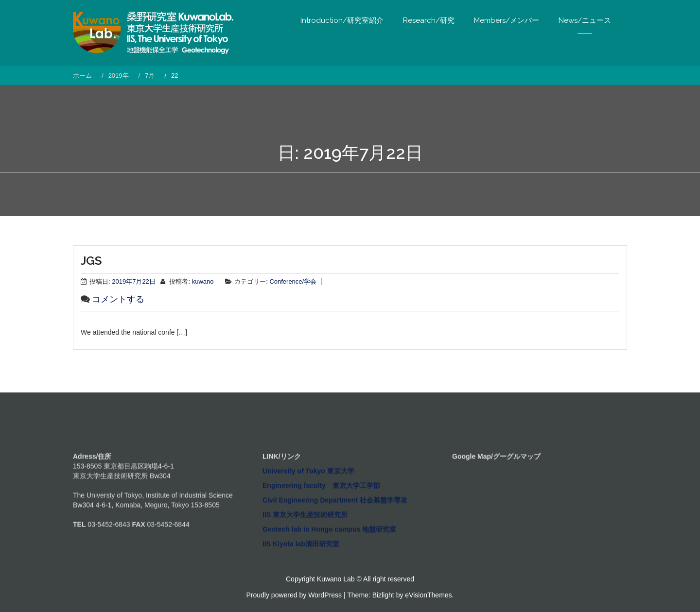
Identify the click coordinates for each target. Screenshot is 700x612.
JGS (91, 261)
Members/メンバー (507, 20)
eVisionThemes (428, 595)
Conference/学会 (293, 281)
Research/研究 (429, 20)
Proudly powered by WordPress (294, 595)
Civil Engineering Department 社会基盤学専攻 (335, 551)
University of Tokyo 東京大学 (308, 522)
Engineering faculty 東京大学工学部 (321, 537)
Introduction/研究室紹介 (342, 20)
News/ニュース (585, 20)
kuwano (203, 281)
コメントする (118, 299)
